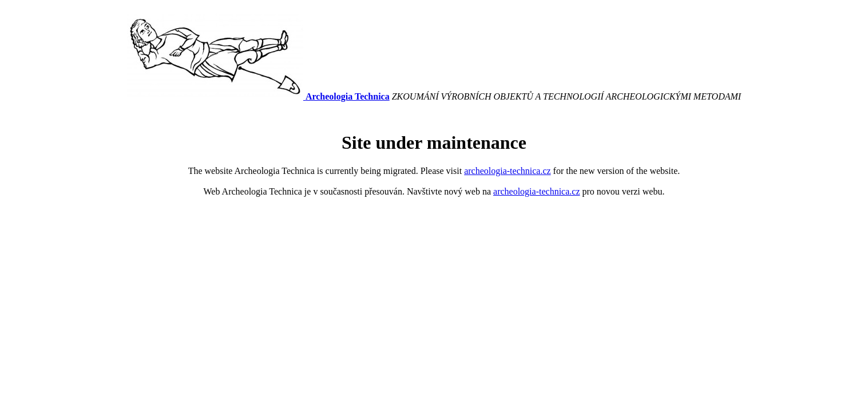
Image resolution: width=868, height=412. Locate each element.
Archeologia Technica (348, 96)
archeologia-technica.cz (507, 171)
